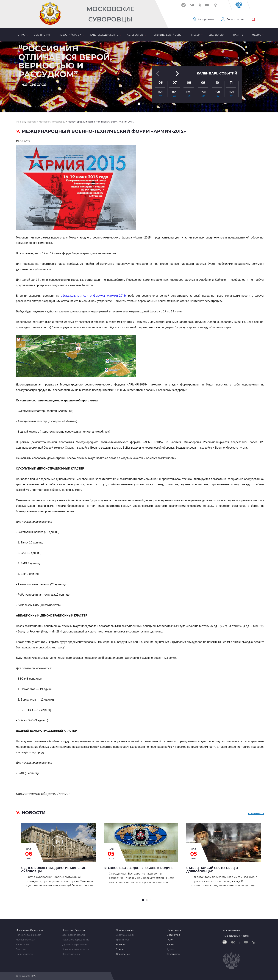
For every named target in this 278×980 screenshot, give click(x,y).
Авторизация (207, 20)
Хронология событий (74, 935)
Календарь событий (217, 73)
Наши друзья (174, 930)
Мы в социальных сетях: (236, 936)
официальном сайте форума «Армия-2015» (94, 296)
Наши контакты (24, 954)
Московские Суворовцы (110, 14)
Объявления (42, 35)
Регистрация (235, 20)
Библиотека (216, 35)
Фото (170, 940)
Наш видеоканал (232, 930)
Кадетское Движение (74, 930)
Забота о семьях (125, 935)
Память (238, 35)
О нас (21, 35)
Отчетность (173, 954)
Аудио (170, 949)
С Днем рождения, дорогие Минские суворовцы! (54, 870)
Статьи (120, 949)
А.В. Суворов (135, 35)
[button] (139, 104)
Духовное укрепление (75, 945)
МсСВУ (195, 35)
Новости (121, 945)
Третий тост (123, 940)
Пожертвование (125, 930)
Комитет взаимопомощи (76, 949)
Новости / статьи (70, 35)
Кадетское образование (76, 940)
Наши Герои (22, 945)
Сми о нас (21, 949)
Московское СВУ (25, 940)
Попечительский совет (167, 35)
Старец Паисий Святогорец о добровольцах (212, 870)
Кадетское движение (104, 35)
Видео (170, 945)
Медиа (256, 35)
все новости (256, 813)
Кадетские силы (71, 954)
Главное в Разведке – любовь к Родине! (139, 868)
